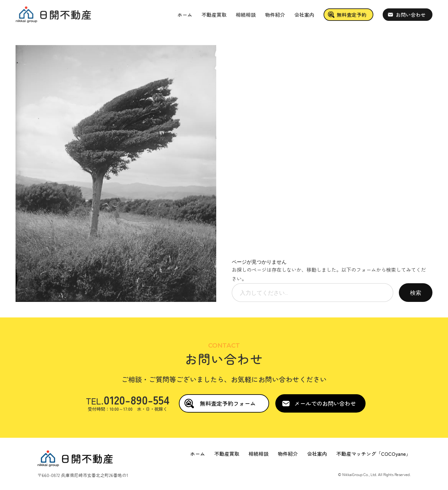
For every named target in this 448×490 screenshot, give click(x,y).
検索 (416, 293)
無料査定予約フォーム (228, 403)
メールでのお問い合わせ (325, 403)
